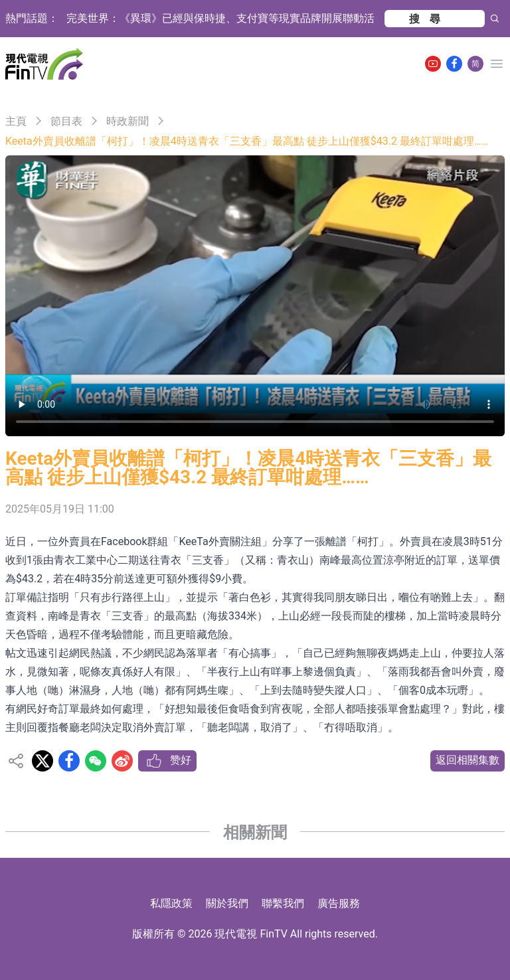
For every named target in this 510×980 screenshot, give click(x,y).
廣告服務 (339, 903)
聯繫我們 (283, 903)
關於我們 (227, 903)
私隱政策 (171, 903)
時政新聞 (127, 121)
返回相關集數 (467, 760)
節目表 (66, 121)
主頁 (16, 121)
